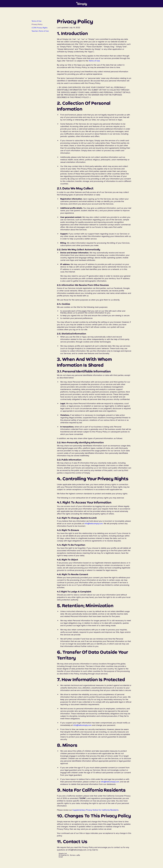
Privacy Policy (37, 24)
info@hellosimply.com (94, 523)
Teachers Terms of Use (40, 31)
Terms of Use (36, 21)
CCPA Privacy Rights (40, 28)
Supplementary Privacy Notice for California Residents (95, 810)
